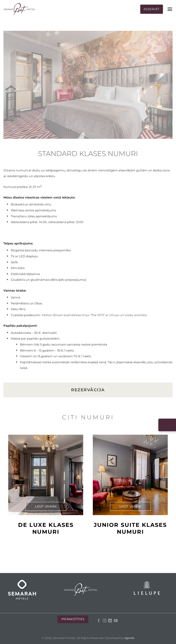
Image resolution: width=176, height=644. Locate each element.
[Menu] (170, 9)
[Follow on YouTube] (115, 621)
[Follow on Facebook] (99, 621)
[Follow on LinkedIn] (110, 621)
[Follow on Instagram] (104, 621)
